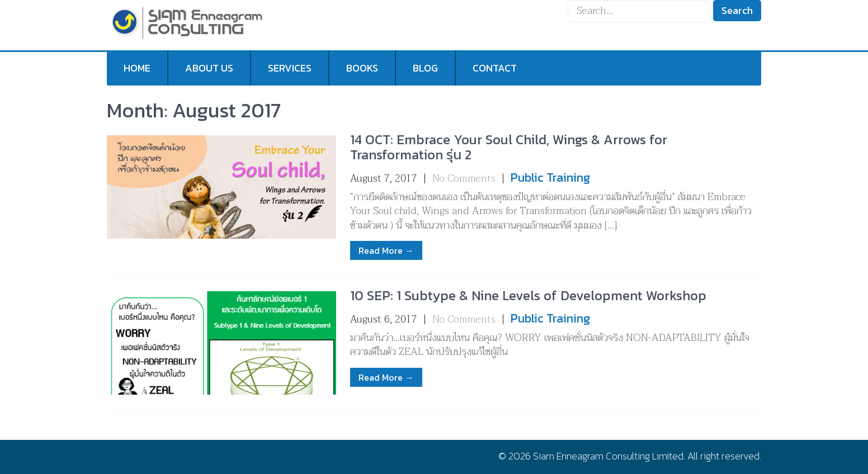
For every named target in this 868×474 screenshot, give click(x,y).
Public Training (550, 177)
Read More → (386, 250)
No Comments (464, 179)
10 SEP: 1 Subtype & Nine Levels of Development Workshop (528, 295)
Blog (425, 68)
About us (209, 68)
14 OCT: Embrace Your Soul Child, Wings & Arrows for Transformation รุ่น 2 (509, 147)
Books (362, 68)
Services (290, 68)
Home (137, 68)
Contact (495, 68)
